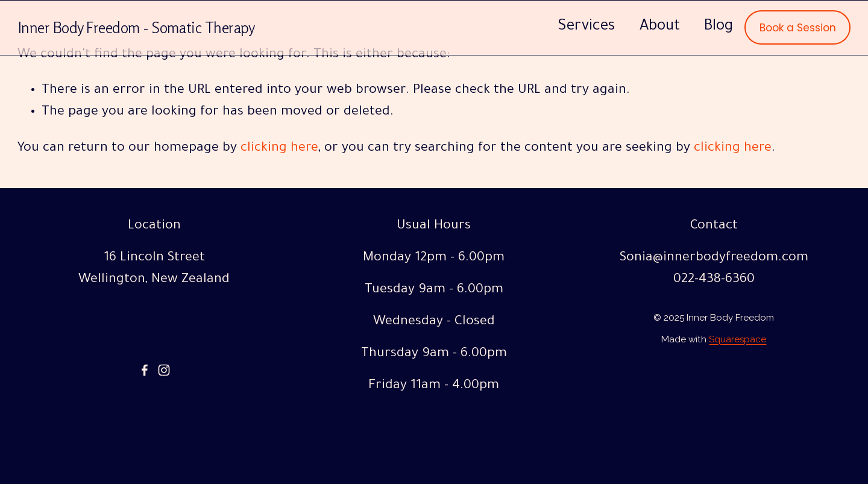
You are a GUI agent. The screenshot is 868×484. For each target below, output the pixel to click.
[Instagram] (164, 370)
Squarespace (737, 341)
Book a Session (798, 28)
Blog (719, 27)
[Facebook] (145, 370)
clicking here (279, 149)
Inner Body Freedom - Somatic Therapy (137, 27)
